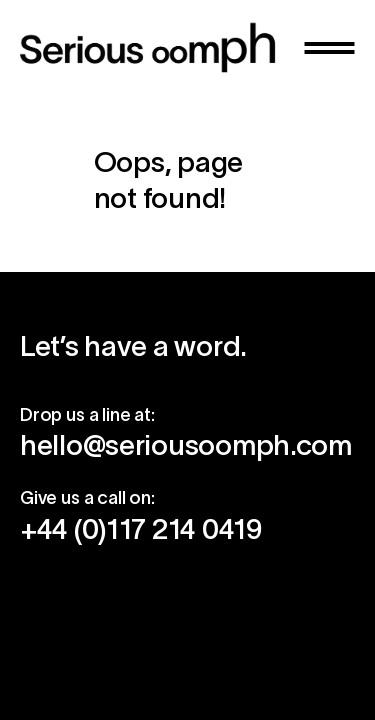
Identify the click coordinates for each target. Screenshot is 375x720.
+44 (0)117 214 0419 (141, 529)
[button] (329, 48)
